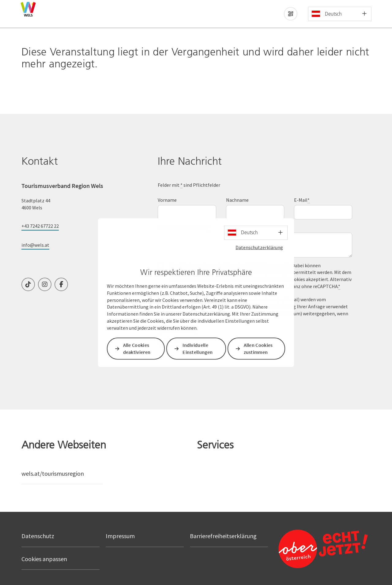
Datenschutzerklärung (259, 247)
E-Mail (302, 200)
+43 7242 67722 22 (40, 226)
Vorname (167, 200)
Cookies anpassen (44, 559)
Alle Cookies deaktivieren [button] (137, 349)
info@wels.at (35, 245)
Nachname (237, 200)
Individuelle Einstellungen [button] (198, 349)
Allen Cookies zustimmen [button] (258, 349)
